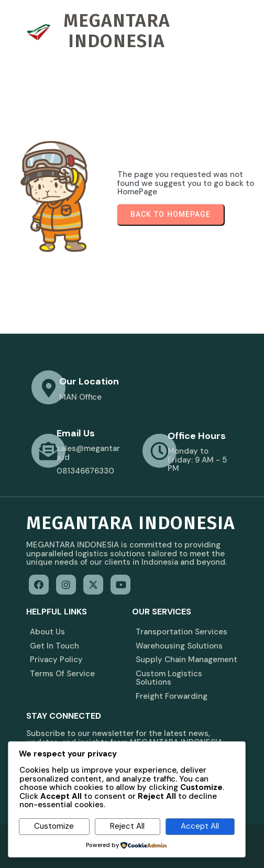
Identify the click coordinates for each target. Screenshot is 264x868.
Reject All (127, 826)
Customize (54, 826)
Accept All (200, 826)
